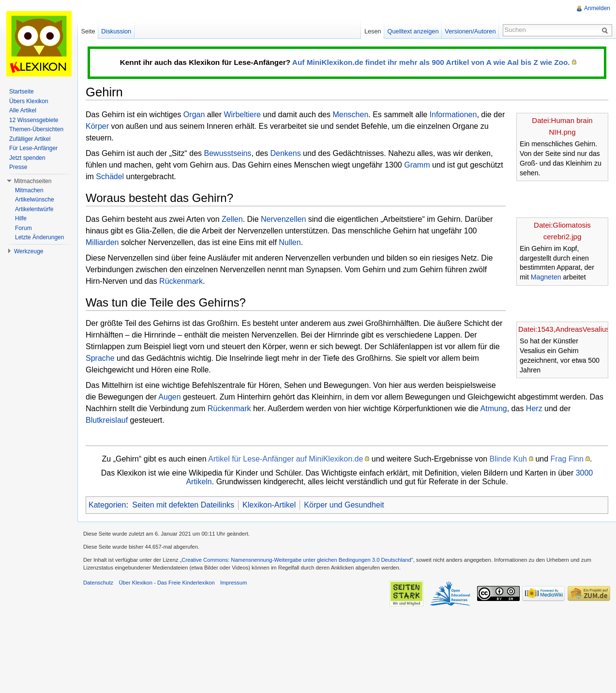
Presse (18, 167)
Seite (88, 31)
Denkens (286, 153)
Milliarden (102, 242)
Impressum (233, 583)
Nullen (290, 242)
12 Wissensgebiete (34, 120)
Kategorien (107, 505)
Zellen (232, 219)
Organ (194, 115)
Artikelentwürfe (34, 209)
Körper (97, 126)
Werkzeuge (29, 251)
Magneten (546, 277)
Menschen (350, 115)
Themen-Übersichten (36, 129)
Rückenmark (181, 281)
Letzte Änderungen (39, 237)
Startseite (22, 92)
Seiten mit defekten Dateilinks (183, 505)
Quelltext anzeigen (413, 31)
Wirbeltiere (242, 115)
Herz (534, 408)
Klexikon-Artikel (269, 505)
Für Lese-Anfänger (33, 148)
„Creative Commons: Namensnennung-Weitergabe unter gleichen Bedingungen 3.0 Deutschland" (297, 560)
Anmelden (597, 8)
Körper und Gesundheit (344, 505)
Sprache (100, 358)
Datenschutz (98, 583)
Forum (23, 228)
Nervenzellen (283, 219)
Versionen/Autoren (470, 31)
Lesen (373, 31)
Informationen (453, 115)
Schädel (110, 177)
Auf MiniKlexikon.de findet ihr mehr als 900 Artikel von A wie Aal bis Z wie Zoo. (431, 62)
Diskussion (116, 31)
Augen (169, 397)
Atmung (494, 408)
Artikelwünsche (35, 200)
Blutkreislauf (107, 420)
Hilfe (21, 218)
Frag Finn (567, 459)
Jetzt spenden (27, 158)
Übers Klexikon (29, 101)
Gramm (417, 165)
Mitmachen (29, 190)
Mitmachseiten (33, 181)
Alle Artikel (23, 110)
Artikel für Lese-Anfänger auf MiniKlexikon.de (285, 459)
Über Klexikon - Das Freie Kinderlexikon (166, 583)
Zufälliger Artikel (30, 139)
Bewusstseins (228, 153)
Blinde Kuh (508, 459)
